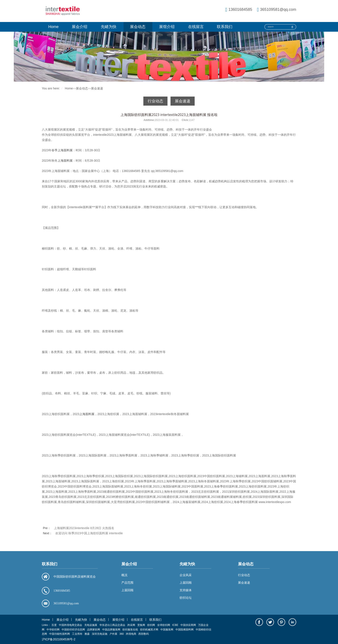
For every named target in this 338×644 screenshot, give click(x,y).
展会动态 (138, 27)
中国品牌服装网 (111, 630)
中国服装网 (167, 630)
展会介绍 (80, 27)
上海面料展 (65, 150)
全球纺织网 (164, 625)
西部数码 (144, 634)
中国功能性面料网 (59, 634)
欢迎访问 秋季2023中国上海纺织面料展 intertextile (89, 533)
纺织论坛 (186, 598)
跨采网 (131, 625)
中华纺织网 (53, 630)
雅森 (87, 634)
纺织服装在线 (130, 630)
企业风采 (186, 575)
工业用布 (77, 634)
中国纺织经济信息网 (73, 630)
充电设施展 (91, 625)
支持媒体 (186, 590)
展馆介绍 (167, 27)
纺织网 (151, 625)
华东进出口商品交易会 (112, 625)
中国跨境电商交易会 (70, 625)
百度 (54, 625)
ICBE (175, 625)
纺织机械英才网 (149, 630)
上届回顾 (186, 583)
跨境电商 (131, 634)
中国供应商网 (188, 625)
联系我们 (225, 27)
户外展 (113, 634)
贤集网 (141, 625)
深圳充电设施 (100, 634)
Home (53, 27)
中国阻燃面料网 (185, 630)
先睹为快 (109, 27)
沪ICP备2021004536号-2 (59, 639)
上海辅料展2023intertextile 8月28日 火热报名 (84, 528)
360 (122, 634)
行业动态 (155, 101)
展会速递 (97, 88)
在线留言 (196, 27)
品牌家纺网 (94, 630)
